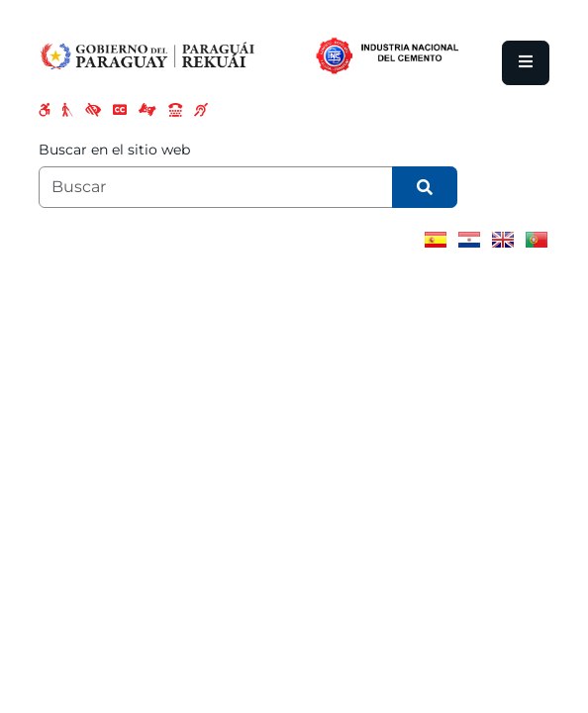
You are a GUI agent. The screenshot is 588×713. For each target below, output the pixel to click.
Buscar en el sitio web (114, 150)
